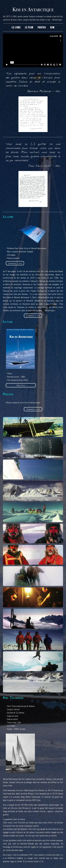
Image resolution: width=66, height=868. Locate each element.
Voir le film (21, 385)
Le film (29, 27)
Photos (42, 27)
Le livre (16, 27)
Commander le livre (15, 263)
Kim (52, 27)
